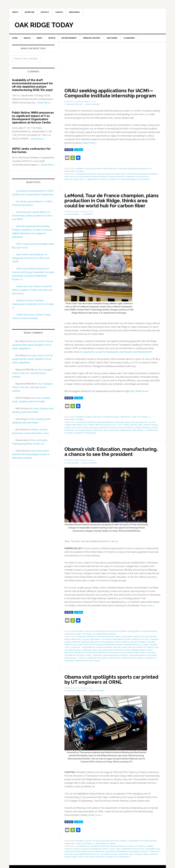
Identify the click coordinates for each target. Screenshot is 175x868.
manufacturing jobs (74, 180)
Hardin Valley (71, 654)
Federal (124, 641)
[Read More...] (44, 103)
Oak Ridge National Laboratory (116, 422)
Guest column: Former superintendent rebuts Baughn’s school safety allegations (32, 345)
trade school (70, 668)
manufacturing (120, 657)
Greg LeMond (144, 430)
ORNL (106, 435)
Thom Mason (137, 435)
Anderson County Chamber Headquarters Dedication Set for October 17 (33, 305)
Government (134, 641)
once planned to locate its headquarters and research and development (115, 357)
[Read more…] (89, 143)
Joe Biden (153, 654)
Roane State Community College (100, 662)
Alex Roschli (140, 856)
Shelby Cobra (132, 662)
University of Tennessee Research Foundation (129, 180)
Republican (79, 662)
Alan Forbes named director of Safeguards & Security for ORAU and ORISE (31, 259)
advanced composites (86, 174)
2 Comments (87, 219)
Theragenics (125, 435)
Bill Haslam (150, 427)
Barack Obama (71, 649)
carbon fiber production (76, 430)
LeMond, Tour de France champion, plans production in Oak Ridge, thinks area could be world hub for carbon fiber (109, 203)
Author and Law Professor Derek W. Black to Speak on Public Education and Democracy (32, 290)
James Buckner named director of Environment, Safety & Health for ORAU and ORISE (32, 216)
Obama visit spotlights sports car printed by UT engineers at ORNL (104, 689)
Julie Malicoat (142, 177)
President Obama (139, 660)
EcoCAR (145, 861)
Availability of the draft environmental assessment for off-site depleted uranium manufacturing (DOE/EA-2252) (32, 86)
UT (130, 866)
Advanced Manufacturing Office (111, 174)
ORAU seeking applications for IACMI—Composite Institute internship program (112, 94)
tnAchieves (152, 665)
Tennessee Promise (137, 665)
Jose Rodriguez (88, 657)
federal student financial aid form (122, 652)
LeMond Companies (142, 433)
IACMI (67, 177)
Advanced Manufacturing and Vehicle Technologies (120, 427)
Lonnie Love (154, 861)
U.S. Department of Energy (96, 180)
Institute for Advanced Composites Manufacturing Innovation (105, 433)
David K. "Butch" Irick (112, 858)
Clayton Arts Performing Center (116, 649)
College (88, 169)
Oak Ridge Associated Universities (133, 169)
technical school (84, 665)
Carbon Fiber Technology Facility (103, 430)
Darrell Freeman (72, 652)
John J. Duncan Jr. (73, 657)
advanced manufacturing (108, 646)
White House (94, 670)
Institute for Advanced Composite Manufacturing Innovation (97, 177)
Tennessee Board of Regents (116, 665)
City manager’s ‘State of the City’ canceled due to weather (32, 374)
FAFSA (103, 652)
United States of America (133, 668)
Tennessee (97, 665)
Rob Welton (120, 662)
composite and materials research (142, 174)
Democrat (85, 652)
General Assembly (147, 652)
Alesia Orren (126, 646)
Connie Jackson (130, 430)
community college (140, 649)
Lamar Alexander (104, 657)
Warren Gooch (81, 670)
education (95, 652)
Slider (134, 422)
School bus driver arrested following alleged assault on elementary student (31, 455)
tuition (81, 668)
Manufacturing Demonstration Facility (82, 864)
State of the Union (148, 662)
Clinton (88, 641)
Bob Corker (95, 649)
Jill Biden (144, 654)
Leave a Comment (92, 105)
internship (130, 177)
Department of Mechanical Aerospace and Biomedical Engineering (111, 861)
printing (154, 864)
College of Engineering (91, 858)
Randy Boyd (114, 435)
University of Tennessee (85, 438)
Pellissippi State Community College (114, 660)
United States (115, 668)
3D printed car (83, 856)
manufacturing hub (137, 657)
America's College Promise (145, 646)
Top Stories (142, 422)
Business (80, 169)
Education (97, 169)
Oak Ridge (97, 422)
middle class (153, 657)
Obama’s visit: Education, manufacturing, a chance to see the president (107, 459)
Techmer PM (70, 665)
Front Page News (110, 169)
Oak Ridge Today (44, 25)
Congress (154, 649)
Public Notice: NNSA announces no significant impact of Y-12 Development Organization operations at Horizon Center (33, 118)
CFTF (120, 430)
